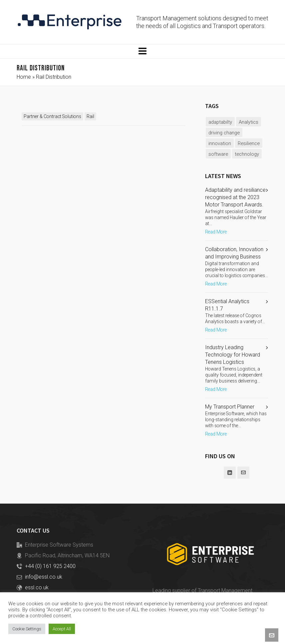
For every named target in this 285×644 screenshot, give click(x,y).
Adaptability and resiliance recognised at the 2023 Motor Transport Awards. (235, 197)
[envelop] (243, 473)
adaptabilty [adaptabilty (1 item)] (220, 122)
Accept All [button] (62, 629)
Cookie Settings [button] (27, 629)
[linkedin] (230, 473)
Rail (90, 116)
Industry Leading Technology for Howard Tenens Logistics (233, 355)
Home (24, 77)
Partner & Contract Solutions (52, 116)
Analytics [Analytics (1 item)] (249, 122)
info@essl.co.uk (44, 577)
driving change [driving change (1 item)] (224, 133)
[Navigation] (142, 51)
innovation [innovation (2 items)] (220, 143)
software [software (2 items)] (218, 154)
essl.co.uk (37, 587)
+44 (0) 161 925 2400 (50, 566)
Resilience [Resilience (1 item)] (249, 143)
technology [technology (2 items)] (247, 154)
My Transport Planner (230, 407)
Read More (216, 232)
